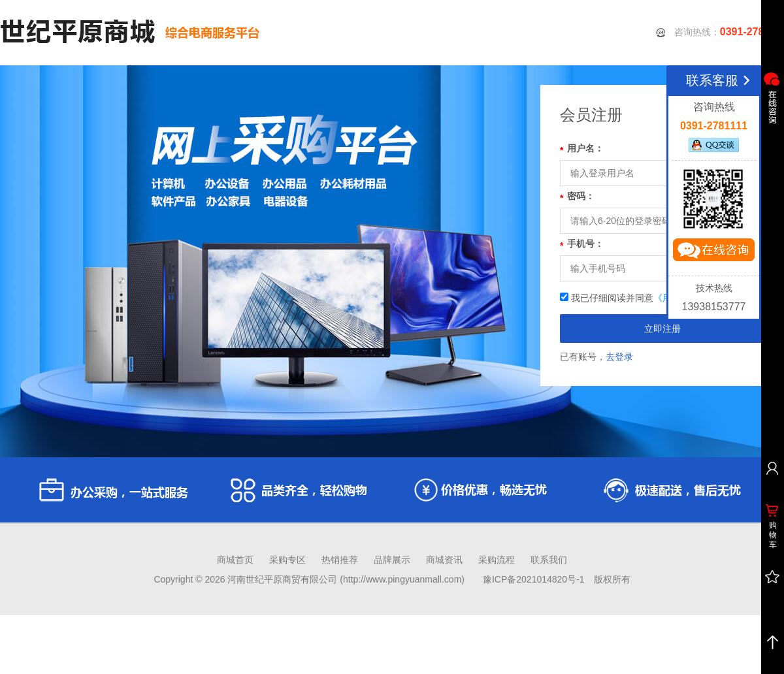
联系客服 (720, 80)
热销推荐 (340, 560)
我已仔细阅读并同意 (658, 298)
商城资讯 (444, 560)
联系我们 (549, 560)
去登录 (619, 357)
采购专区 (287, 560)
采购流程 (497, 560)
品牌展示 (392, 560)
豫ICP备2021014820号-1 (534, 579)
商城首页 (235, 560)
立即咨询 (713, 253)
